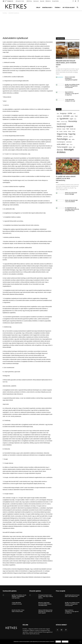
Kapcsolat (42, 1)
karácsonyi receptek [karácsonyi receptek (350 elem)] (65, 126)
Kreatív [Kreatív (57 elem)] (61, 131)
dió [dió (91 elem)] (58, 119)
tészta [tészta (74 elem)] (70, 147)
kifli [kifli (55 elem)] (58, 131)
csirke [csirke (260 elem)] (70, 113)
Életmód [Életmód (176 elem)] (60, 150)
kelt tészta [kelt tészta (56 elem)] (59, 129)
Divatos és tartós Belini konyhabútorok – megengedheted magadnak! (71, 78)
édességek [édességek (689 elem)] (69, 150)
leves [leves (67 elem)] (74, 131)
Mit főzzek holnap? (69, 7)
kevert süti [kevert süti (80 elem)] (73, 129)
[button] (78, 8)
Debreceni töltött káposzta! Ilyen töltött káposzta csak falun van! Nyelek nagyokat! (45, 612)
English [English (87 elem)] (71, 119)
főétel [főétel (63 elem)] (58, 122)
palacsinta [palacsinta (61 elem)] (66, 137)
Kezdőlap (5, 13)
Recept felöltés (55, 1)
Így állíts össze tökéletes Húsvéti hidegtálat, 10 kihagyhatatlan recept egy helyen (72, 86)
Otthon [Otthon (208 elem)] (59, 136)
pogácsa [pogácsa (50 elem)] (71, 137)
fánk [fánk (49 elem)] (75, 119)
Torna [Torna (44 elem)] (71, 145)
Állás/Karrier (48, 1)
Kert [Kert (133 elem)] (68, 129)
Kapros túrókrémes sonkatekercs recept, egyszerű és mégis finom (72, 93)
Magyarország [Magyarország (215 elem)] (62, 134)
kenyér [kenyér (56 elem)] (64, 129)
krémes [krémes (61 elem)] (65, 131)
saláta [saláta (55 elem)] (73, 139)
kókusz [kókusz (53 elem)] (70, 131)
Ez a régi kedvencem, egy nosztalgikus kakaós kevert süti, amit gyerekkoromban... (72, 209)
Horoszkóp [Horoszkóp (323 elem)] (73, 121)
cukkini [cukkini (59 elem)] (72, 116)
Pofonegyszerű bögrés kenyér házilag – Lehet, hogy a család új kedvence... (46, 597)
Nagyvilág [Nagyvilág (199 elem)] (72, 134)
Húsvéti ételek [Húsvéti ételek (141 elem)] (61, 124)
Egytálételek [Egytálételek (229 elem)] (64, 119)
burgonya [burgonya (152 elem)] (63, 113)
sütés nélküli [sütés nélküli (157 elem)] (61, 144)
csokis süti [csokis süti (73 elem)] (59, 116)
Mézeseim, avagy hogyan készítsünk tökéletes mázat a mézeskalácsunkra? (45, 604)
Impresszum (36, 1)
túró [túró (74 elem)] (74, 147)
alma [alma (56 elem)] (58, 114)
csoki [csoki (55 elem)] (74, 114)
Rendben (58, 642)
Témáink (58, 7)
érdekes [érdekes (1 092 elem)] (61, 152)
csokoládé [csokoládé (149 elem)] (66, 116)
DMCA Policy (29, 1)
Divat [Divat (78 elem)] (76, 116)
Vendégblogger (48, 7)
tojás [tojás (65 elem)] (68, 144)
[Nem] (80, 642)
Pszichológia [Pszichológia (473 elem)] (62, 139)
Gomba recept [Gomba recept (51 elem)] (64, 122)
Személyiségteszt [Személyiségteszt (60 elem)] (61, 142)
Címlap (38, 7)
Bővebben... (65, 642)
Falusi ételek (59, 58)
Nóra (57, 67)
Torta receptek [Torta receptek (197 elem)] (62, 147)
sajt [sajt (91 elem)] (70, 139)
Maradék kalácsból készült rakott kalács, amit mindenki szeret (66, 63)
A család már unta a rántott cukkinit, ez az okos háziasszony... (66, 178)
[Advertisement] (41, 26)
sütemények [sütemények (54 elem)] (69, 142)
